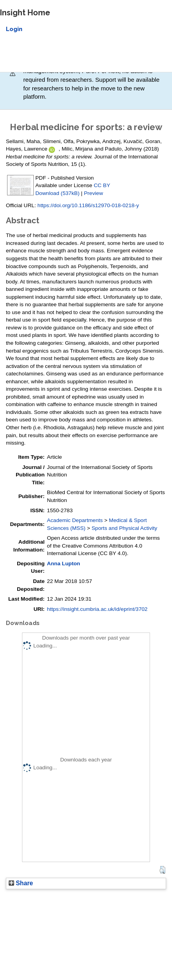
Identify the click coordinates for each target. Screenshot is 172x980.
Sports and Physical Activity (124, 528)
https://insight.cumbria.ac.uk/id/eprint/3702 (97, 609)
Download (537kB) (57, 193)
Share (21, 883)
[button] (162, 870)
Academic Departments (75, 520)
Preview (94, 193)
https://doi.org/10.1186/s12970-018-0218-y (88, 205)
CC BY (102, 185)
